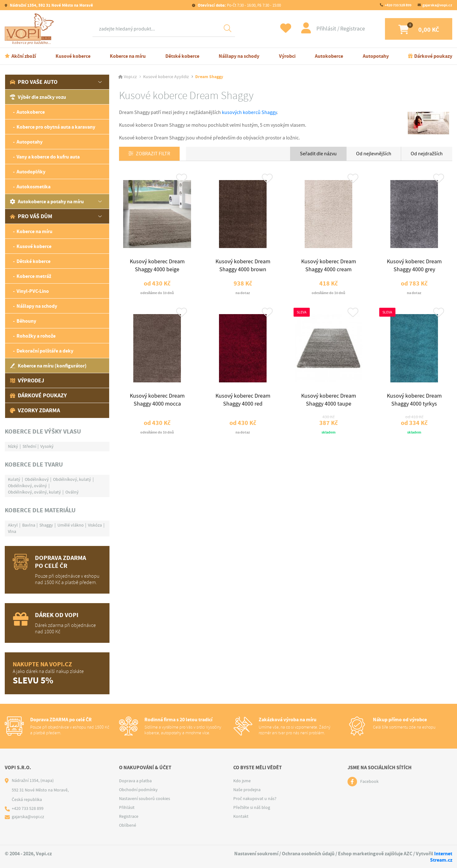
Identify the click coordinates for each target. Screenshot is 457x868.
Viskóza (95, 525)
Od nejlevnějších (374, 154)
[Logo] (31, 29)
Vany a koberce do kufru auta (48, 157)
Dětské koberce (182, 56)
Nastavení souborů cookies (145, 798)
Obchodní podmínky (138, 790)
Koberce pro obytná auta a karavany (56, 127)
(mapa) (47, 780)
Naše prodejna (247, 790)
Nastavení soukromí (256, 854)
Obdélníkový (37, 479)
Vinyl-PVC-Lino (33, 291)
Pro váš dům (31, 216)
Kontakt (241, 816)
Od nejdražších (427, 154)
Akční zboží (24, 56)
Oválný (72, 492)
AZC (408, 854)
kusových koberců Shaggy (249, 112)
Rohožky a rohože (36, 336)
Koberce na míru (128, 56)
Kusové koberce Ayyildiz (166, 77)
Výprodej (27, 380)
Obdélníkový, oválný (27, 486)
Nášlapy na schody (239, 56)
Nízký (13, 446)
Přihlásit (322, 29)
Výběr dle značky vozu (38, 97)
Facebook (369, 782)
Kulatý (14, 479)
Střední (29, 446)
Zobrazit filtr (153, 154)
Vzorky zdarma (35, 410)
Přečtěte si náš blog (252, 807)
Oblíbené (128, 825)
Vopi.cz (130, 77)
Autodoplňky (31, 172)
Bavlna (29, 525)
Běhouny (26, 321)
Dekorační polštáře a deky (45, 351)
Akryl (13, 525)
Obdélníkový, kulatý (72, 479)
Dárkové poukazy (433, 56)
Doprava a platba (135, 781)
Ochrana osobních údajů (308, 854)
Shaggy (46, 525)
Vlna (12, 531)
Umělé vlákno (71, 525)
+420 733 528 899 (398, 5)
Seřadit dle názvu (318, 154)
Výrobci (287, 56)
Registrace (348, 29)
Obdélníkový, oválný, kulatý (34, 492)
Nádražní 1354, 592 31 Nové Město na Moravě (51, 5)
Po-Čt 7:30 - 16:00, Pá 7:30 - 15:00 (239, 5)
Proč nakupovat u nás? (255, 798)
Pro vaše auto (34, 82)
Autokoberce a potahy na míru (47, 202)
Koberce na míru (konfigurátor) (48, 366)
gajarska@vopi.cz (437, 5)
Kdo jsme (242, 781)
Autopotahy (376, 56)
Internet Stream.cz (441, 857)
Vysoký (47, 446)
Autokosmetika (33, 187)
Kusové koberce (73, 56)
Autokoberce (329, 56)
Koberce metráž (34, 276)
